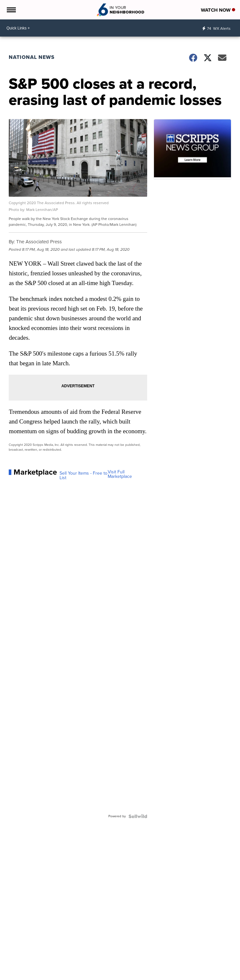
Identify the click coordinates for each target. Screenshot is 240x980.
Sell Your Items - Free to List (83, 476)
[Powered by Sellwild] (138, 816)
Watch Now (218, 10)
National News (32, 57)
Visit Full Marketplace (120, 474)
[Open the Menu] (11, 10)
